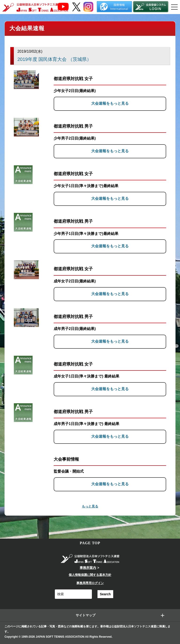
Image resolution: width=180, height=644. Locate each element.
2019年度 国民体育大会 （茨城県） (54, 59)
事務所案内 (88, 568)
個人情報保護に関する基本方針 (90, 575)
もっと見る (90, 506)
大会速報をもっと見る (110, 103)
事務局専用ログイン (90, 583)
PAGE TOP (90, 543)
